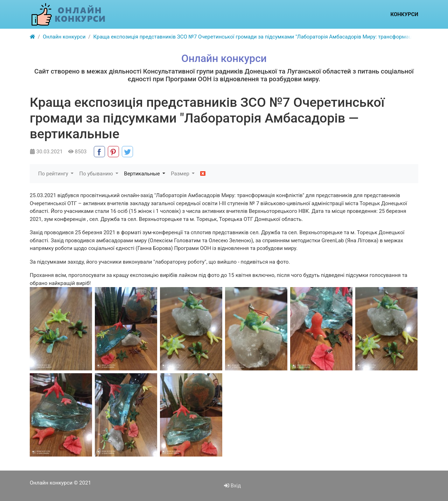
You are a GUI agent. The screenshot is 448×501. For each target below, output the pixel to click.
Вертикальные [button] (142, 174)
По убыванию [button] (97, 174)
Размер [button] (181, 174)
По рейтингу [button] (54, 174)
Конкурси (404, 14)
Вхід (232, 486)
